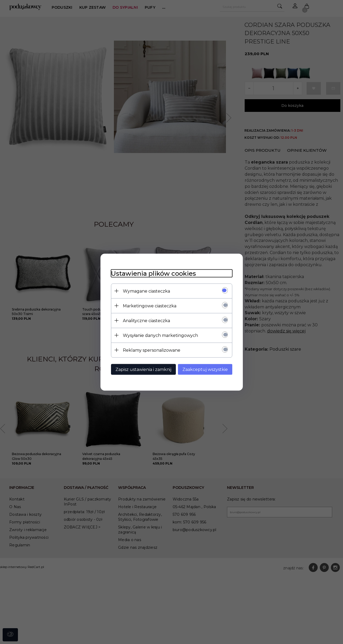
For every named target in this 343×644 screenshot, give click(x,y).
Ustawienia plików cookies (153, 273)
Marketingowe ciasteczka (150, 306)
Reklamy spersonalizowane (152, 350)
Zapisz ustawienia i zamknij (143, 369)
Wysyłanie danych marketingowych (160, 335)
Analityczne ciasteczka (146, 320)
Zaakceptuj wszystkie (205, 369)
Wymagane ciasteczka (146, 291)
